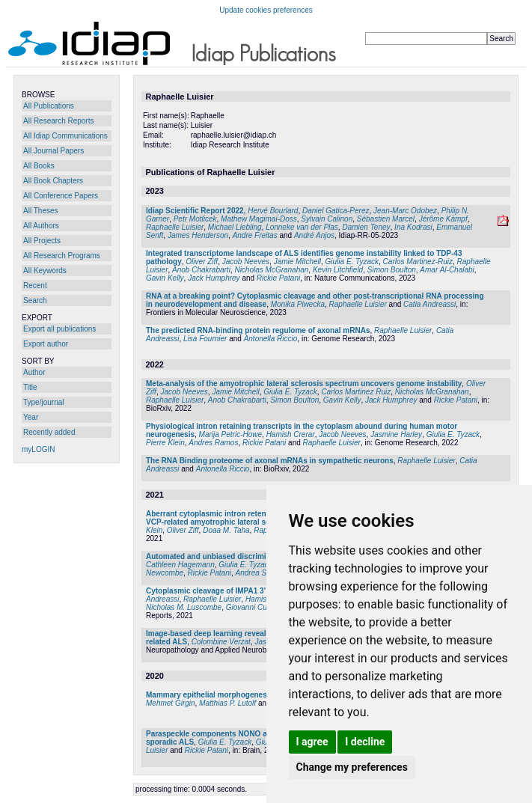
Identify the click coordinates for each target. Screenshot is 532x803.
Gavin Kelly (165, 278)
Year (31, 417)
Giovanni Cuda (251, 607)
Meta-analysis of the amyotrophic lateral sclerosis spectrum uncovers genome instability (304, 384)
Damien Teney (366, 227)
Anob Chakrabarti (201, 270)
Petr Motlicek (195, 219)
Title (30, 387)
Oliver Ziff (202, 262)
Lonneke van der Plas (302, 227)
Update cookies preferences (266, 10)
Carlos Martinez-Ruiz (418, 262)
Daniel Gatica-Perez (336, 211)
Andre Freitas (255, 235)
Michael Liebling (235, 227)
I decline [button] (365, 742)
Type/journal (43, 402)
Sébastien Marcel (386, 219)
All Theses (41, 211)
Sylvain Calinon (327, 219)
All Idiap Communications (65, 136)
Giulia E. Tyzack (352, 262)
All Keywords (45, 271)
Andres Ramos (213, 443)
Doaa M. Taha (226, 530)
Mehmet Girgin (171, 703)
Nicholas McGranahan (271, 270)
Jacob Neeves (246, 262)
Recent (35, 286)
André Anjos (314, 235)
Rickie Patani (278, 278)
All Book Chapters (53, 181)
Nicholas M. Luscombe (184, 607)
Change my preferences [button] (352, 767)
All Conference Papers (61, 196)
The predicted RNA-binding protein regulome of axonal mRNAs (258, 330)
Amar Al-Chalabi (447, 270)
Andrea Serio (257, 573)
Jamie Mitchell (297, 262)
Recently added (49, 432)
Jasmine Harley (396, 434)
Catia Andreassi (429, 304)
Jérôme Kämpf (443, 219)
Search (35, 300)
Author (34, 372)
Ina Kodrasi (413, 227)
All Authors (41, 226)
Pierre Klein (165, 443)
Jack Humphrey (214, 278)
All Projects (42, 241)
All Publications (49, 106)
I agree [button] (312, 742)
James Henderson (198, 235)
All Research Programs (62, 256)
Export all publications (59, 329)
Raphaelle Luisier (175, 227)
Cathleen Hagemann (180, 565)
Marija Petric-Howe (230, 434)
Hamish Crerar (291, 434)
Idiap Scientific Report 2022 (195, 211)
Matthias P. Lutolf (227, 703)
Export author (46, 344)
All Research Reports (58, 121)
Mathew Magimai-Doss (259, 219)
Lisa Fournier (205, 339)
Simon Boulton (392, 270)
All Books (39, 166)
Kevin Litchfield (338, 270)
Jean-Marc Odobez (405, 211)
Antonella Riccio (271, 339)
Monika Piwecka (298, 304)
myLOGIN (38, 449)
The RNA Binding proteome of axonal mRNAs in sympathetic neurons (270, 461)
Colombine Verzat (221, 642)
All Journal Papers (53, 151)
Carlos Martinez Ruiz (356, 392)
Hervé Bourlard (273, 211)
